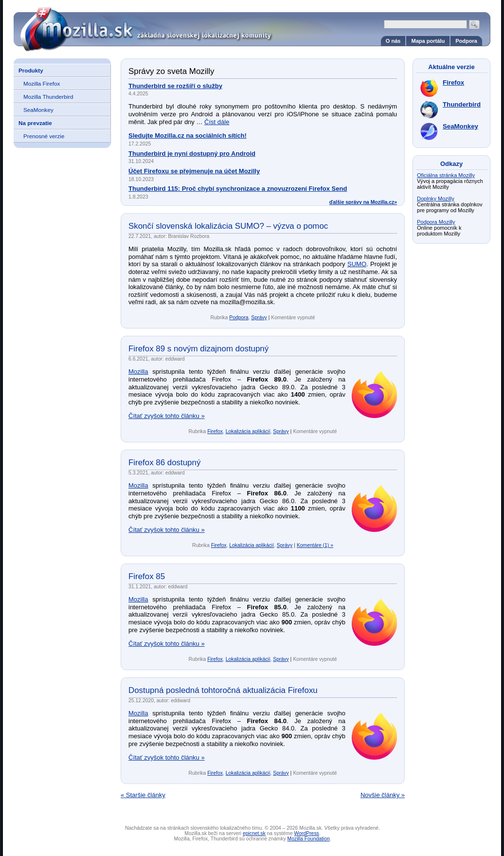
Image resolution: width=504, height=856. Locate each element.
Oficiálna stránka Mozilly (446, 175)
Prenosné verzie (44, 136)
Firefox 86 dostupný (164, 463)
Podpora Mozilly (436, 222)
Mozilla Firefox (42, 83)
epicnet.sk (254, 833)
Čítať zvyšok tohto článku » (167, 416)
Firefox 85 (147, 576)
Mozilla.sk (252, 26)
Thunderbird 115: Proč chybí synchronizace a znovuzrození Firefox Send (238, 189)
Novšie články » (383, 795)
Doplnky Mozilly (436, 199)
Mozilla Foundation (309, 839)
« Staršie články (143, 795)
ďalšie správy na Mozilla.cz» (363, 202)
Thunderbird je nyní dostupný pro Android (192, 154)
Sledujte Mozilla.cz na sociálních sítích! (188, 136)
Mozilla (138, 372)
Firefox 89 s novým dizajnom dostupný (198, 349)
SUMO (357, 264)
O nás (393, 41)
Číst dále (217, 122)
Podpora (466, 41)
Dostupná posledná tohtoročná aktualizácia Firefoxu (223, 690)
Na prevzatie (35, 123)
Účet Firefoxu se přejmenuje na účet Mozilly (194, 171)
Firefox (215, 431)
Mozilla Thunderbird (48, 97)
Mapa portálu (428, 41)
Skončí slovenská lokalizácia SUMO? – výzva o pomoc (228, 226)
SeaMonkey (38, 110)
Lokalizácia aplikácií (248, 431)
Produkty (31, 70)
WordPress (307, 833)
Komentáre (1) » (315, 545)
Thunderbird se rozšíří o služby (175, 86)
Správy (259, 318)
